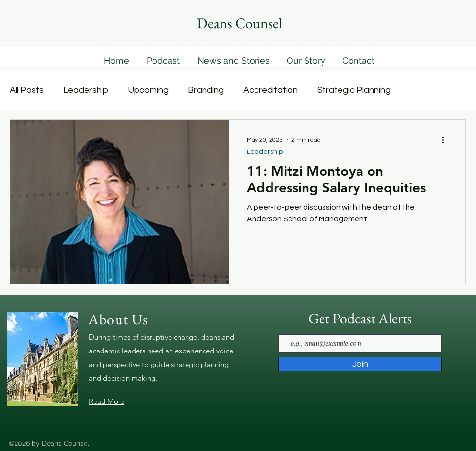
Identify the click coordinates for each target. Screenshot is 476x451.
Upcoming (148, 90)
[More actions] (446, 140)
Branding (206, 90)
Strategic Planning (354, 90)
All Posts (27, 90)
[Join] (360, 364)
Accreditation (271, 90)
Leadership (86, 90)
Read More (107, 401)
